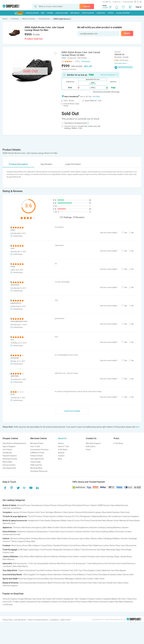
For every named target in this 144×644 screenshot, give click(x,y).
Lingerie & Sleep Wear (27, 541)
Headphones (33, 521)
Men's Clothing (32, 539)
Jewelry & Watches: (11, 557)
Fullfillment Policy (37, 453)
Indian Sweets (123, 575)
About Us (62, 438)
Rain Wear (119, 602)
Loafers (106, 545)
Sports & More (88, 13)
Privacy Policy (8, 620)
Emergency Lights (39, 527)
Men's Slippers (34, 545)
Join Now (96, 96)
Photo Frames (82, 602)
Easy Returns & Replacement (14, 443)
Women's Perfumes (79, 583)
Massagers (70, 579)
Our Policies (7, 450)
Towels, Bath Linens (57, 532)
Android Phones (24, 505)
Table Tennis (99, 579)
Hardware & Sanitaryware (37, 532)
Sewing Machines (114, 527)
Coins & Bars (24, 557)
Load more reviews (72, 411)
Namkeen (58, 575)
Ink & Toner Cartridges (45, 512)
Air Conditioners (115, 516)
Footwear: (7, 545)
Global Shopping (123, 13)
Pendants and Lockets (96, 557)
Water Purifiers (54, 527)
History (61, 443)
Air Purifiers (58, 599)
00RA (64, 58)
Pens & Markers (79, 575)
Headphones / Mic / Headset (75, 599)
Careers (61, 456)
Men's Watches (37, 557)
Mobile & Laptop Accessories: (15, 521)
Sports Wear (85, 539)
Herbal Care (112, 583)
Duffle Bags (23, 550)
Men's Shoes (94, 602)
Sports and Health (10, 579)
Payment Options (10, 456)
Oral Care (102, 583)
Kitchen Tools (89, 532)
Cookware (78, 532)
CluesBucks (7, 453)
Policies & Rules (37, 456)
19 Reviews (86, 61)
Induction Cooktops (98, 527)
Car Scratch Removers (126, 563)
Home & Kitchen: (10, 532)
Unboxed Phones (65, 505)
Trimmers (17, 527)
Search (87, 6)
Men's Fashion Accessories (68, 539)
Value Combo (123, 583)
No (133, 233)
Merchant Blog (36, 468)
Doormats (120, 532)
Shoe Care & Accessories (126, 545)
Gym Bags (101, 550)
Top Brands (8, 605)
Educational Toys (33, 570)
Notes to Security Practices (38, 620)
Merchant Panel (37, 443)
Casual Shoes (47, 545)
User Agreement (9, 468)
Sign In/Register (9, 446)
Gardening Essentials (12, 534)
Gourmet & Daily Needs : (13, 575)
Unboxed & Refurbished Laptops (88, 512)
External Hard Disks (98, 521)
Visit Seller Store (120, 63)
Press (88, 450)
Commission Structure (39, 450)
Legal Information (73, 164)
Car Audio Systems (67, 602)
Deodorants (42, 583)
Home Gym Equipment (27, 579)
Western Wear (97, 539)
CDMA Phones (103, 505)
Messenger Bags (113, 550)
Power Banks (45, 521)
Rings (117, 557)
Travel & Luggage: (10, 550)
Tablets (93, 505)
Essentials (101, 13)
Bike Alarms (23, 566)
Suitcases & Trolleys (71, 550)
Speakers (135, 516)
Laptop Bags (34, 550)
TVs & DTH (32, 516)
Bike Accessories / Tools (23, 563)
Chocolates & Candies (107, 575)
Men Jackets (21, 602)
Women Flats (87, 545)
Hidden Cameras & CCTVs (69, 516)
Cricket (90, 579)
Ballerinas (98, 545)
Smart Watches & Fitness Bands (127, 521)
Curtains (128, 532)
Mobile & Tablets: (10, 505)
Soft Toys (78, 570)
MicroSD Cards (9, 523)
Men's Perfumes (54, 583)
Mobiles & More (32, 13)
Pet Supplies (42, 575)
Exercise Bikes (43, 579)
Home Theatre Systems (47, 516)
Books (50, 575)
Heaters (55, 602)
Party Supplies (89, 570)
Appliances (75, 13)
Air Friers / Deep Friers (128, 599)
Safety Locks (9, 552)
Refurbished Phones (81, 505)
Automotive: (8, 563)
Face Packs (92, 583)
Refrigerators (86, 516)
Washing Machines (100, 516)
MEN (43, 13)
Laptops (16, 512)
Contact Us (116, 2)
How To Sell (35, 446)
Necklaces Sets (66, 557)
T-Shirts (13, 541)
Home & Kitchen (62, 13)
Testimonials (36, 462)
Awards (61, 453)
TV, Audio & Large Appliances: (15, 516)
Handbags (133, 539)
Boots (113, 545)
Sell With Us (107, 2)
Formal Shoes (75, 545)
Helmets (53, 563)
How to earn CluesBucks (109, 75)
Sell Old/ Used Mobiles (12, 508)
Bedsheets (21, 532)
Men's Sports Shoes (19, 545)
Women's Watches (51, 557)
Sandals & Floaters (61, 545)
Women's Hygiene (10, 586)
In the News (63, 450)
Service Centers (9, 465)
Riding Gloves (98, 563)
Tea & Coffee (92, 575)
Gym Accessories (57, 579)
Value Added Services (119, 505)
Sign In (139, 7)
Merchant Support (93, 443)
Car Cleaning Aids (41, 563)
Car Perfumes (110, 563)
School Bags (126, 550)
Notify (127, 33)
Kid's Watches (9, 559)
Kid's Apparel (121, 570)
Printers (24, 512)
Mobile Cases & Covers (70, 521)
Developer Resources (39, 471)
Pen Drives (85, 521)
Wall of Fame (66, 620)
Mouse (110, 521)
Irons (5, 602)
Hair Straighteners (81, 527)
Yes (126, 233)
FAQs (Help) (7, 462)
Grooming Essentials (28, 583)
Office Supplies (29, 575)
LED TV (11, 602)
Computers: (8, 512)
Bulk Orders (91, 446)
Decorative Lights (107, 602)
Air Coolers (47, 599)
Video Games (68, 512)
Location (105, 8)
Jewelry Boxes (126, 557)
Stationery (67, 575)
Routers (31, 512)
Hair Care (66, 583)
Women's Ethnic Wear (47, 539)
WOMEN (50, 13)
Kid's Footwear (47, 570)
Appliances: (8, 527)
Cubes (99, 570)
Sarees (6, 541)
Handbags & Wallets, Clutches (116, 539)
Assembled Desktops (111, 512)
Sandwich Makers (110, 599)
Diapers (22, 570)
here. (138, 427)
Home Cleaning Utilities (105, 532)
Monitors (58, 512)
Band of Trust (64, 446)
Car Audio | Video (10, 566)
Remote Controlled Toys (63, 570)
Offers (111, 13)
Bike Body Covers (64, 563)
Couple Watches (25, 599)
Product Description (18, 164)
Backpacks (56, 521)
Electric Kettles (67, 527)
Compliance (54, 620)
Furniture (70, 532)
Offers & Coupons (10, 599)
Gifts (132, 575)
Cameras (126, 516)
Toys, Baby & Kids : (10, 570)
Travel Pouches (46, 550)
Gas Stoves (37, 599)
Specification (46, 164)
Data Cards (125, 512)
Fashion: (6, 539)
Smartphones (37, 505)
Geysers (125, 527)
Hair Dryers (26, 527)
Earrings (110, 557)
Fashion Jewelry (80, 557)
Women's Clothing (17, 539)
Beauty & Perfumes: (11, 583)
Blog (60, 459)
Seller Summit (36, 465)
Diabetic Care (81, 579)
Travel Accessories (88, 550)
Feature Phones (50, 505)
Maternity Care (108, 570)
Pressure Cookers (95, 599)
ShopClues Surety (10, 459)
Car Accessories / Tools (82, 563)
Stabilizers (46, 602)
